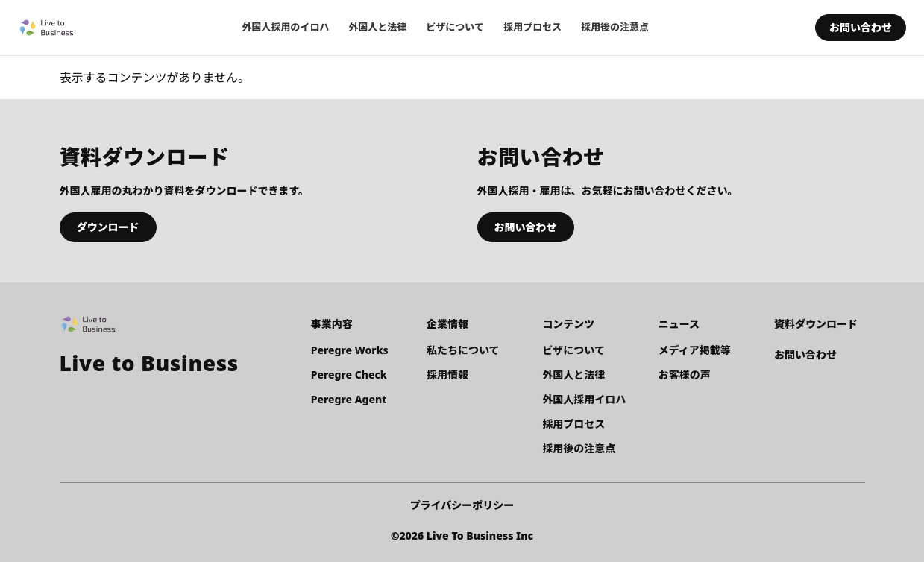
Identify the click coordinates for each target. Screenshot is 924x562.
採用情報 (447, 375)
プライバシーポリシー (462, 505)
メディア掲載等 (695, 350)
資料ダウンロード (816, 324)
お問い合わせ (861, 27)
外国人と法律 (377, 27)
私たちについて (463, 350)
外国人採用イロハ (584, 399)
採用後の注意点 (615, 27)
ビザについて (455, 27)
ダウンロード (108, 227)
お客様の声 (685, 375)
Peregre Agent (349, 399)
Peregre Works (350, 350)
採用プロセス (532, 27)
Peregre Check (349, 375)
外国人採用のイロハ (285, 27)
